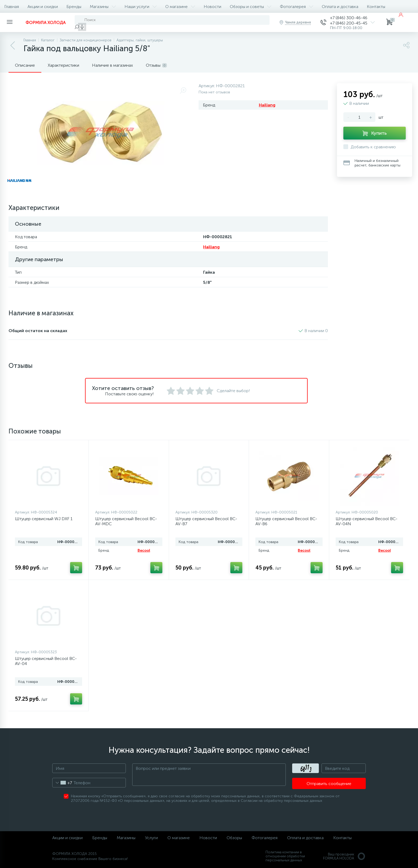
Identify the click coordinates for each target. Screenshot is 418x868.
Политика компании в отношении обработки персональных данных (285, 856)
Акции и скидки (43, 7)
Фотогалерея (297, 7)
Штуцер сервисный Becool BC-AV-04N (367, 521)
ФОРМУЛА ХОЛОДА (46, 23)
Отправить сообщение (329, 784)
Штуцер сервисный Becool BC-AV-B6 (286, 521)
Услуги (151, 838)
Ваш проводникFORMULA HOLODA (344, 856)
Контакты (376, 7)
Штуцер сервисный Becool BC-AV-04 (46, 661)
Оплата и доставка (340, 7)
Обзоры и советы (251, 7)
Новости (212, 7)
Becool (144, 550)
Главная (12, 7)
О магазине (180, 7)
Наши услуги (141, 7)
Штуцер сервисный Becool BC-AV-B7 (206, 521)
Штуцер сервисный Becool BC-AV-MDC (126, 521)
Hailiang (267, 105)
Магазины (103, 7)
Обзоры (234, 838)
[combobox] (62, 783)
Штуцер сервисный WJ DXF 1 (44, 519)
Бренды (74, 7)
